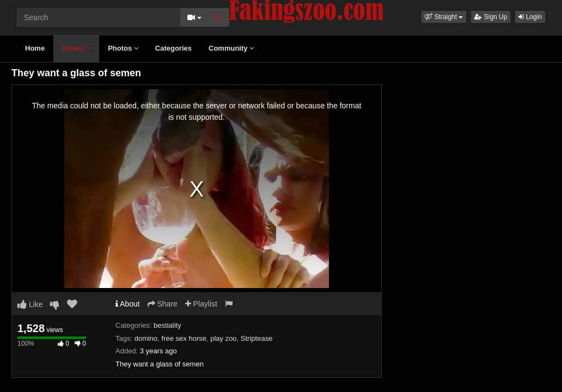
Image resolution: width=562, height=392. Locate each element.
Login (530, 17)
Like (30, 304)
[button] (444, 17)
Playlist (201, 304)
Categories (173, 48)
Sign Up (491, 17)
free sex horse (184, 338)
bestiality (167, 325)
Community (231, 48)
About (128, 304)
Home (35, 48)
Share (163, 304)
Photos (123, 48)
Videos (76, 48)
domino (146, 338)
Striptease (257, 338)
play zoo (223, 338)
